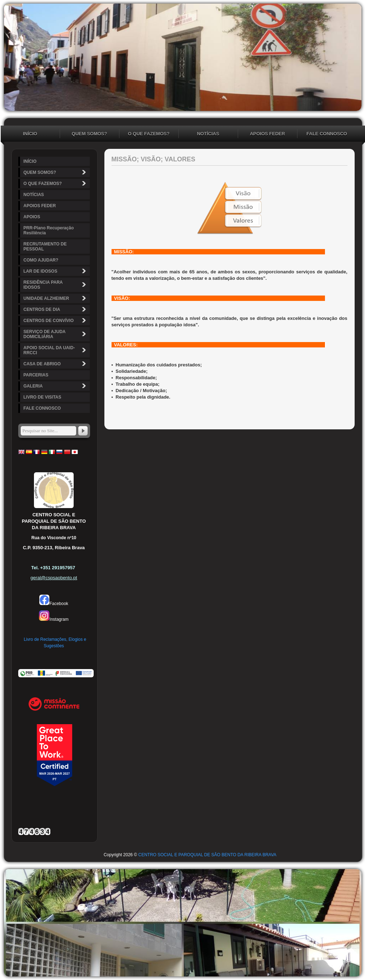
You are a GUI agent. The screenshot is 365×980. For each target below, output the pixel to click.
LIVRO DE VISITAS (43, 397)
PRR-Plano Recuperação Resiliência (49, 230)
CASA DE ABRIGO (56, 364)
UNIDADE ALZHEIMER (56, 298)
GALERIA (56, 386)
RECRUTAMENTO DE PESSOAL (45, 247)
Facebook (54, 604)
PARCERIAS (36, 375)
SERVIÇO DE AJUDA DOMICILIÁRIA (56, 334)
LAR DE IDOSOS (56, 271)
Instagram (54, 619)
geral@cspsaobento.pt (54, 578)
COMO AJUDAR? (41, 260)
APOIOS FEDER (267, 134)
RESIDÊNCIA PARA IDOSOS (56, 285)
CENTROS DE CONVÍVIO (56, 320)
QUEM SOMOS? (90, 134)
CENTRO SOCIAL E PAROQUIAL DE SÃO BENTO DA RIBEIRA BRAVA (207, 855)
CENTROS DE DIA (56, 309)
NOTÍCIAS (208, 134)
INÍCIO (30, 134)
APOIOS (32, 217)
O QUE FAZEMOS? (149, 134)
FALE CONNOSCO (327, 134)
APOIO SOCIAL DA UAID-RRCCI (56, 350)
